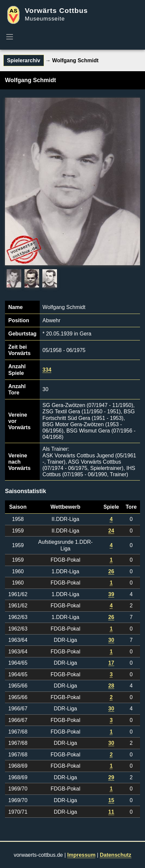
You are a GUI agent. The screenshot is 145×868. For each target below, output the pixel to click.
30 (111, 640)
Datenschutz (115, 855)
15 (111, 800)
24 (111, 531)
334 (47, 370)
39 (111, 594)
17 (111, 663)
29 (111, 777)
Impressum (81, 855)
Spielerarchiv (24, 60)
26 (111, 571)
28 (111, 686)
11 (111, 812)
